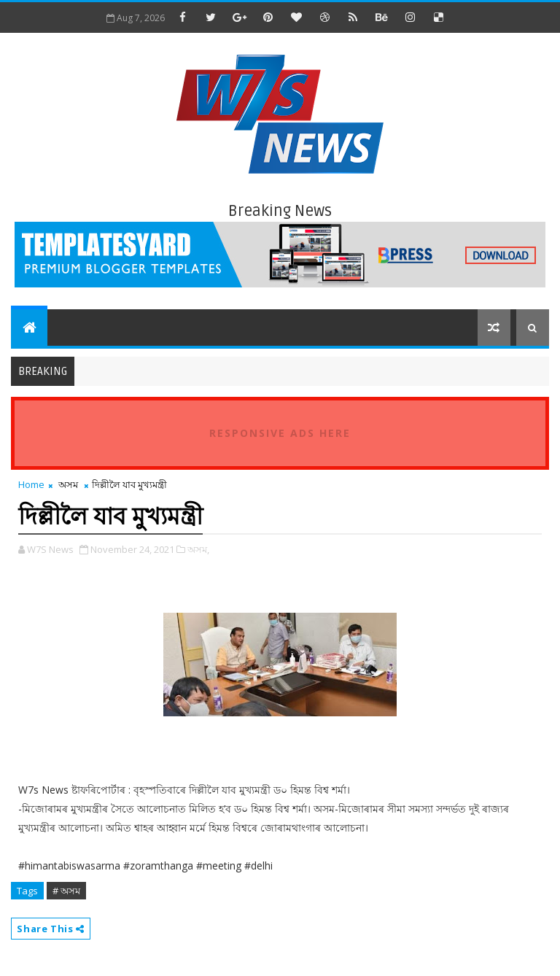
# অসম (66, 891)
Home (31, 484)
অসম (68, 484)
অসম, (198, 549)
